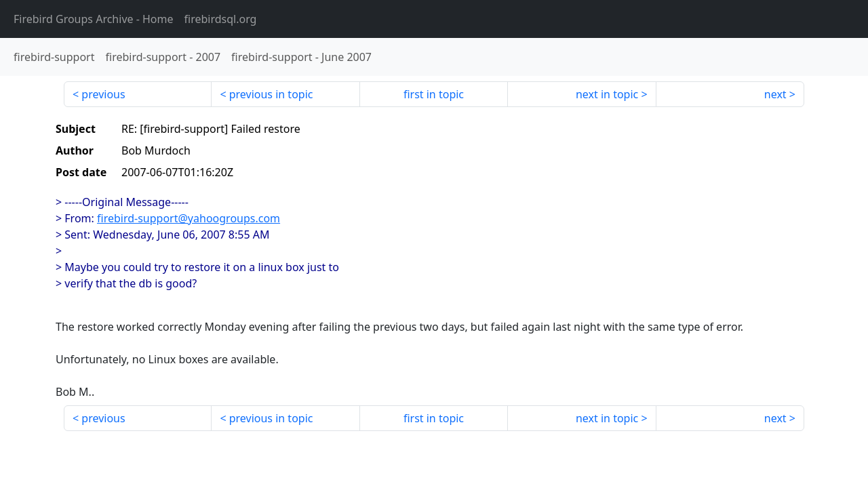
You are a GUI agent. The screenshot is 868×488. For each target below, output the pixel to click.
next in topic (607, 94)
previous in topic (271, 94)
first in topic (434, 94)
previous (103, 94)
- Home (94, 19)
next (775, 94)
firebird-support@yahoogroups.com (189, 218)
